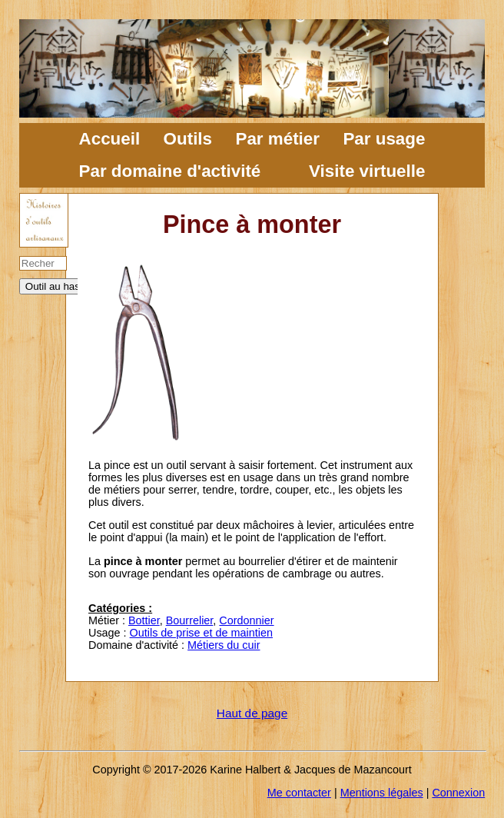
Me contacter (299, 793)
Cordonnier (246, 620)
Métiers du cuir (224, 645)
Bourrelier (190, 620)
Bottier (144, 620)
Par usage (384, 139)
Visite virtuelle (367, 171)
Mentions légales (382, 793)
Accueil (110, 139)
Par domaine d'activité (170, 171)
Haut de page (252, 713)
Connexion (458, 793)
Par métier (277, 139)
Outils (188, 139)
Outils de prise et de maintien (201, 633)
